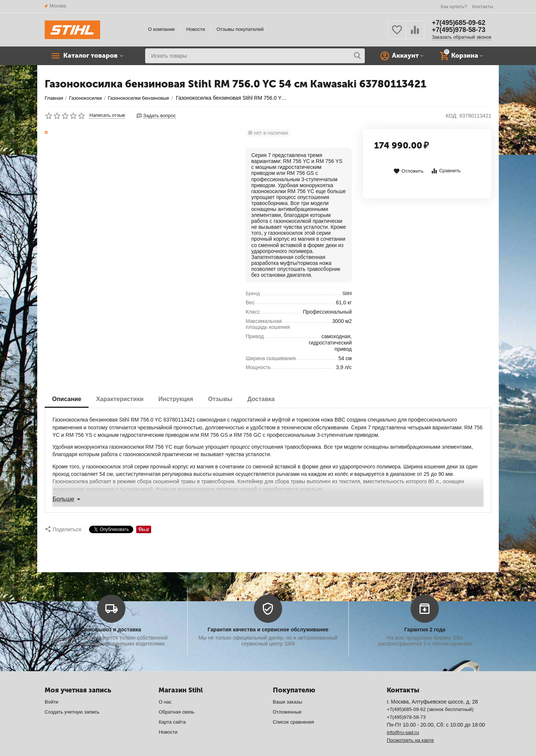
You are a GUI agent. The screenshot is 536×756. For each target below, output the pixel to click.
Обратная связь (176, 697)
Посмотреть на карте (410, 725)
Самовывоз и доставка (111, 615)
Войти (51, 687)
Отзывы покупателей (240, 29)
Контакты (483, 7)
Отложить (408, 171)
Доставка (261, 399)
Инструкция (176, 399)
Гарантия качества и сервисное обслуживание (268, 615)
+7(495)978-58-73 (459, 30)
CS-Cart (157, 747)
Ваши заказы (288, 687)
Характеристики (120, 399)
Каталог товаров (91, 56)
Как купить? (454, 7)
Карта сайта (172, 707)
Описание (67, 399)
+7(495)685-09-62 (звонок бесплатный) (430, 694)
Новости (195, 29)
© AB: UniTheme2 (231, 747)
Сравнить (446, 171)
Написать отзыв (107, 115)
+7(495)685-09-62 (459, 23)
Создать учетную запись (72, 697)
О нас (165, 687)
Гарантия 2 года (425, 615)
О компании (162, 29)
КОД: (452, 116)
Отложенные (287, 697)
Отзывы (220, 399)
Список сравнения (293, 707)
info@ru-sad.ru (403, 717)
